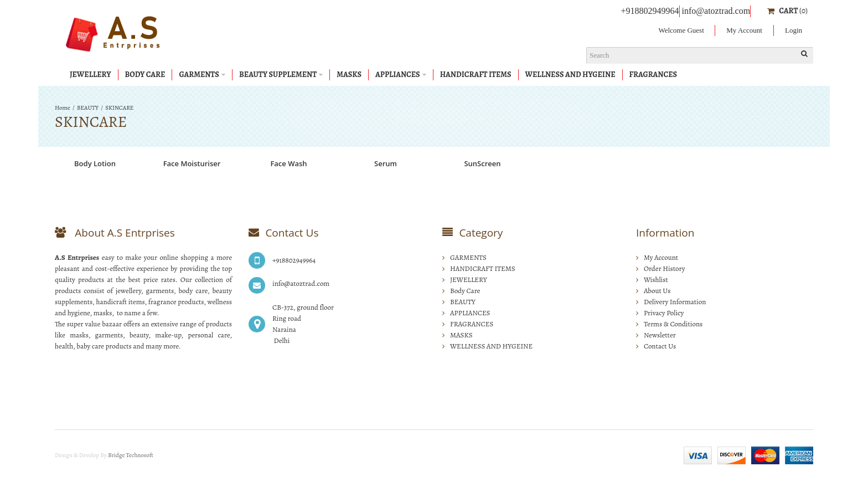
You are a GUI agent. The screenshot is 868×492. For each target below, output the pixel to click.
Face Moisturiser (192, 163)
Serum (386, 163)
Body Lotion (95, 163)
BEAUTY (88, 108)
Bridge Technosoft (131, 455)
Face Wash (288, 163)
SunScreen (482, 163)
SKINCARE (119, 108)
